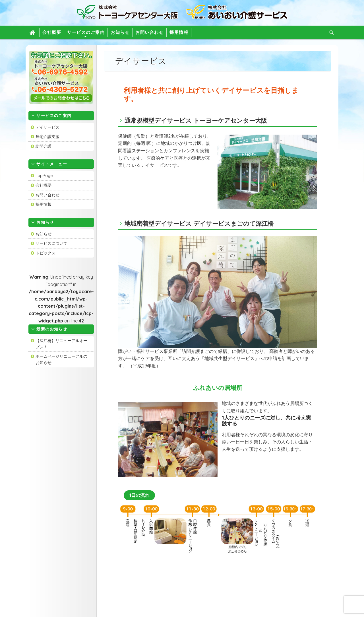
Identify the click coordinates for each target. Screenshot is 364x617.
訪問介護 (44, 146)
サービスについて (51, 243)
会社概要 (52, 32)
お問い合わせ (149, 32)
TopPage (44, 176)
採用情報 (179, 32)
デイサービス (47, 127)
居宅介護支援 (47, 137)
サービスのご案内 (86, 32)
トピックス (45, 253)
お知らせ (120, 32)
